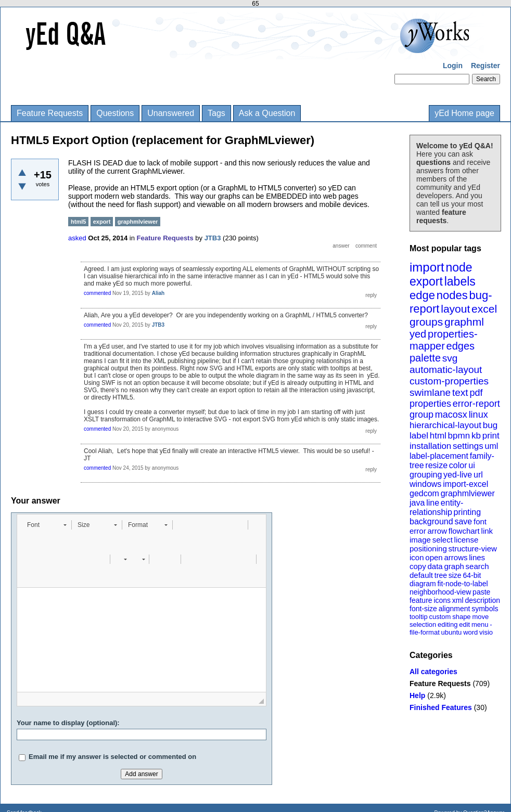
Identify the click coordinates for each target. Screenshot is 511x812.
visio (486, 632)
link (487, 531)
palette (425, 358)
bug (490, 425)
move (480, 617)
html (438, 436)
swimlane (430, 392)
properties (430, 404)
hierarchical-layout (445, 425)
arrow (437, 531)
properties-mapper (444, 340)
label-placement (439, 456)
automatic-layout (446, 370)
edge (422, 295)
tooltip (419, 617)
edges (461, 346)
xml (458, 600)
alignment (455, 609)
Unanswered (171, 113)
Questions (115, 113)
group (421, 415)
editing (448, 624)
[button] (47, 525)
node (459, 267)
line (433, 503)
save (463, 521)
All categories (433, 672)
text (460, 392)
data (435, 566)
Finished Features (441, 707)
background (431, 521)
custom (440, 617)
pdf (476, 393)
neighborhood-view (440, 592)
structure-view (473, 549)
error (418, 531)
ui (471, 465)
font (480, 521)
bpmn (459, 436)
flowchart (464, 531)
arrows (456, 557)
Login (453, 66)
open (434, 557)
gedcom (424, 493)
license (467, 540)
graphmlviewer (468, 493)
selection (423, 624)
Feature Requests (50, 113)
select (443, 540)
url (478, 475)
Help (417, 695)
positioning (428, 549)
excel (484, 309)
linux (478, 415)
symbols (485, 609)
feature (421, 600)
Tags (216, 113)
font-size (423, 609)
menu (480, 624)
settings (468, 446)
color (458, 465)
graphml (464, 322)
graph (454, 566)
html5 (78, 222)
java (417, 503)
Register (486, 66)
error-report (476, 404)
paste (481, 592)
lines (477, 557)
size (455, 575)
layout (455, 309)
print (491, 436)
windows (425, 484)
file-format (425, 632)
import (427, 267)
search (477, 566)
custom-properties (449, 381)
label (419, 436)
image (420, 540)
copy (418, 566)
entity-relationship (436, 507)
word (470, 632)
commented (97, 293)
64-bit (472, 575)
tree (441, 575)
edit (464, 624)
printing (467, 512)
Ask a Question (267, 113)
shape (461, 617)
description (482, 600)
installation (430, 446)
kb (476, 436)
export (426, 281)
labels (460, 281)
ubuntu (452, 632)
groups (426, 322)
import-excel (465, 484)
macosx (451, 415)
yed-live (458, 475)
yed (418, 334)
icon (417, 557)
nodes (452, 295)
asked (77, 238)
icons (442, 600)
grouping (426, 475)
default (421, 575)
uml (491, 446)
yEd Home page (464, 113)
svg (450, 358)
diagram (423, 584)
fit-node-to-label (462, 584)
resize (436, 465)
